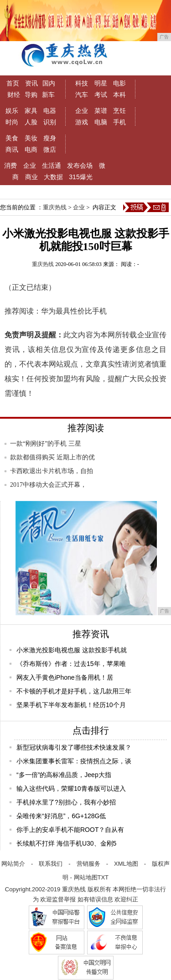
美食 (12, 138)
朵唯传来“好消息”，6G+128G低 (61, 816)
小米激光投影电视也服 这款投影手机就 (72, 650)
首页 (13, 83)
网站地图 (86, 877)
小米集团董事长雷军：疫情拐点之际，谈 (74, 761)
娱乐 (12, 111)
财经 (14, 95)
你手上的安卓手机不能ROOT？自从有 (70, 830)
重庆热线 (55, 207)
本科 (119, 95)
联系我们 (51, 864)
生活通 (52, 165)
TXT (103, 877)
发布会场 (80, 165)
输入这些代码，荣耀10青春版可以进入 (71, 788)
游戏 (82, 122)
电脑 (101, 122)
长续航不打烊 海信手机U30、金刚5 (66, 843)
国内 (49, 83)
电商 (31, 149)
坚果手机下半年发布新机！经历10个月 (71, 705)
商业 (31, 177)
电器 (50, 111)
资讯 (31, 83)
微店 (50, 149)
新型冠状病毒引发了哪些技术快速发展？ (74, 747)
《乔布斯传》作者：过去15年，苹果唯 (71, 664)
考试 (101, 95)
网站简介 (13, 864)
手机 (119, 122)
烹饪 (119, 111)
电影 (119, 83)
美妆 (31, 138)
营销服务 (88, 864)
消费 (10, 165)
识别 (50, 122)
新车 (48, 95)
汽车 (82, 95)
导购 (31, 95)
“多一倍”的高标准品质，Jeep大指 (64, 775)
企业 (82, 111)
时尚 (12, 122)
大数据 (53, 177)
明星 (101, 83)
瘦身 (50, 138)
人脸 (31, 122)
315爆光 (80, 177)
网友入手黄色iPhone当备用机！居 (65, 677)
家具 (31, 111)
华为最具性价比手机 (74, 311)
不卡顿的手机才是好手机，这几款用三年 (74, 691)
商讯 (12, 149)
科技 (82, 83)
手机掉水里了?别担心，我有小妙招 (66, 802)
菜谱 (101, 111)
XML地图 (126, 864)
